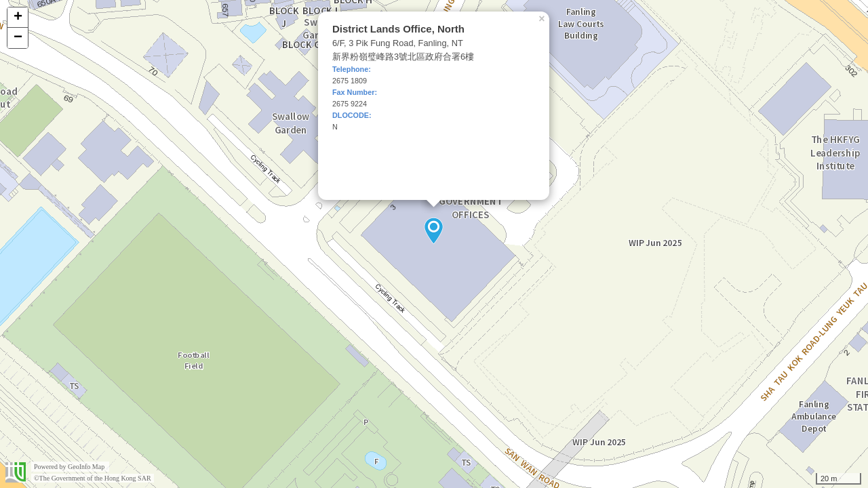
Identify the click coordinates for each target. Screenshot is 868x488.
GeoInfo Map (86, 467)
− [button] (18, 38)
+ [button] (18, 18)
